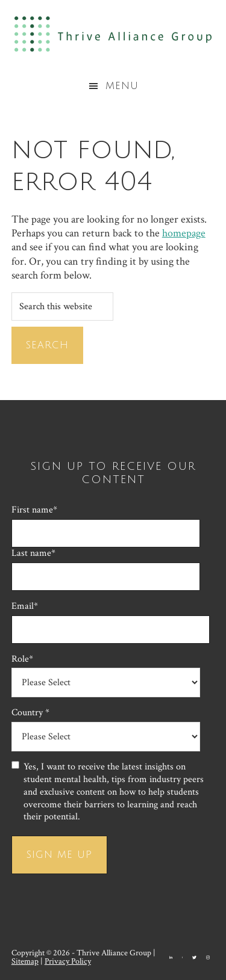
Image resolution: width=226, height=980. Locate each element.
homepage (184, 233)
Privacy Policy (68, 961)
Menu (122, 86)
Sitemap (25, 961)
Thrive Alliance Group (113, 34)
